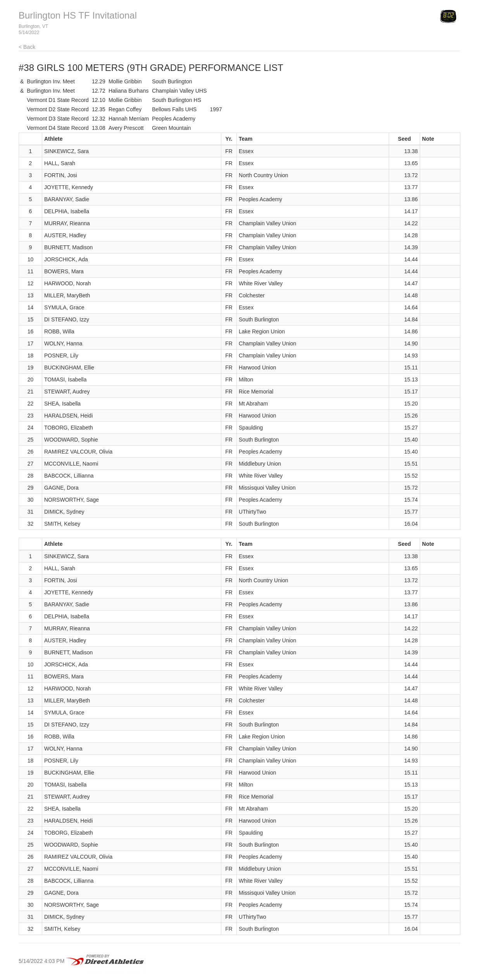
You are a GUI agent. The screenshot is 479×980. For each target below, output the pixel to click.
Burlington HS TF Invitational (78, 15)
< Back (27, 47)
